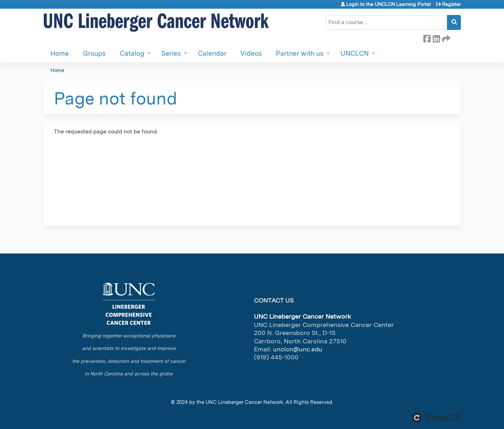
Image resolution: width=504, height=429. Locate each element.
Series (171, 53)
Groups (94, 53)
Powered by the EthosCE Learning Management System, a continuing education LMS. (436, 418)
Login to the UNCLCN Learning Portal (389, 4)
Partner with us (300, 53)
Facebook (427, 38)
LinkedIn (436, 38)
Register (451, 4)
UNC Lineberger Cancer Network (244, 402)
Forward (446, 38)
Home (60, 53)
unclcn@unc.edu (298, 349)
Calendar (212, 53)
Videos (251, 53)
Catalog (132, 53)
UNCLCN (355, 53)
